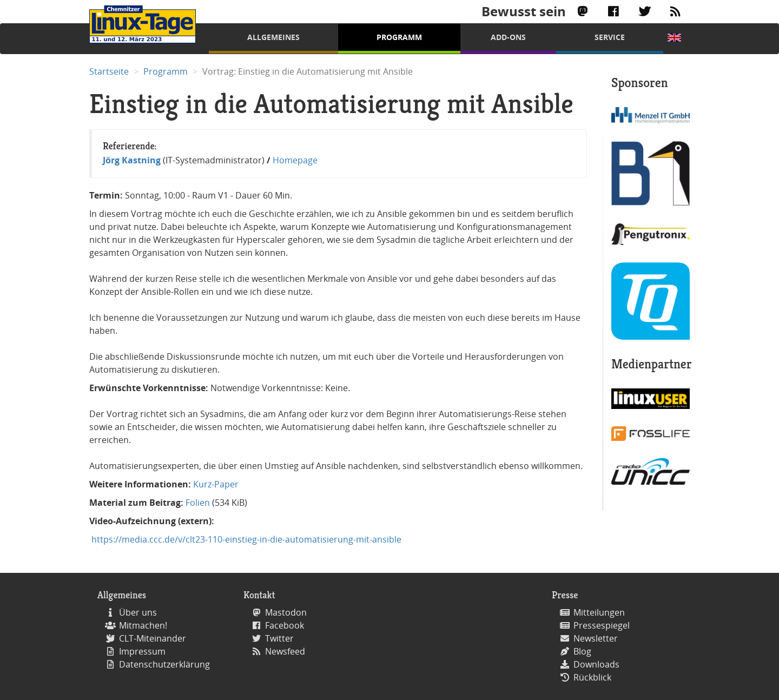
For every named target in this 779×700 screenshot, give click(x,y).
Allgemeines (273, 37)
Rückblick (592, 677)
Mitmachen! (143, 625)
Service (610, 37)
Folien (198, 503)
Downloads (596, 664)
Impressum (142, 651)
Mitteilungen (599, 612)
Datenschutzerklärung (164, 664)
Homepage (295, 160)
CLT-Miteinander (153, 638)
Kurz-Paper (216, 484)
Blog (582, 651)
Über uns (138, 612)
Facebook (285, 625)
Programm (399, 37)
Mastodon (286, 612)
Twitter (279, 638)
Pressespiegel (602, 625)
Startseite (109, 71)
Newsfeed (285, 651)
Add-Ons (508, 37)
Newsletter (596, 638)
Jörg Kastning (132, 160)
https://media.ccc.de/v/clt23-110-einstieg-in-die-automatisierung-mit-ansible (245, 539)
